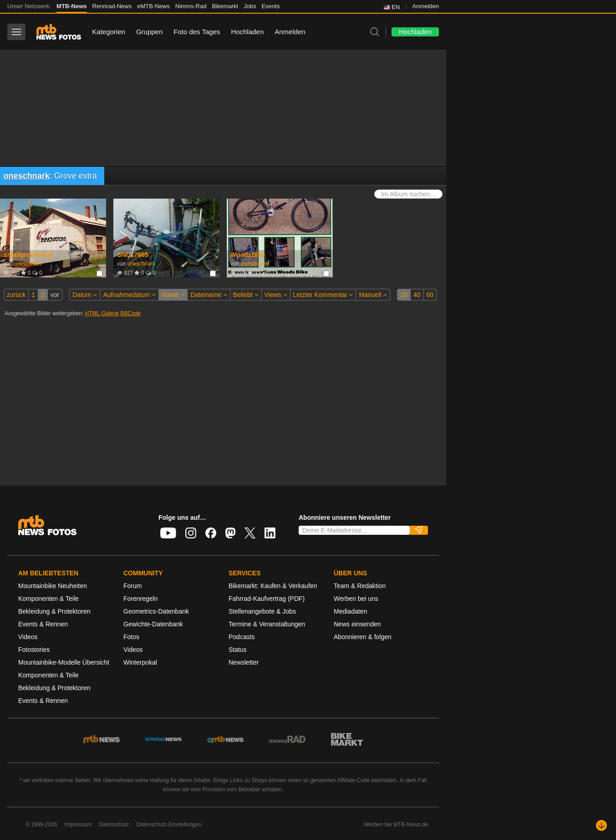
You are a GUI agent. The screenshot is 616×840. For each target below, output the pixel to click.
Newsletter (244, 662)
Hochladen (248, 32)
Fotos (131, 637)
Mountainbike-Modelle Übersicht (64, 662)
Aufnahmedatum (129, 295)
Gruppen (149, 32)
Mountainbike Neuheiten (53, 586)
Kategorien (109, 32)
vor (55, 295)
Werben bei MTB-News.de (396, 825)
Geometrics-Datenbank (156, 611)
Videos (28, 637)
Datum (85, 295)
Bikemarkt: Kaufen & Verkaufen (273, 586)
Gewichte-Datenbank (153, 624)
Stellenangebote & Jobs (262, 611)
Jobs (250, 6)
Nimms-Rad (191, 6)
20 (404, 295)
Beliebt (246, 295)
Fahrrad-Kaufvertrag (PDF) (267, 599)
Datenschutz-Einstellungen (169, 825)
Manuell (373, 295)
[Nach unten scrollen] (601, 825)
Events (271, 6)
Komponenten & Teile (48, 599)
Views (276, 295)
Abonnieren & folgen (363, 637)
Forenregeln (141, 599)
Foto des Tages (197, 32)
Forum (132, 586)
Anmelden (425, 6)
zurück (16, 295)
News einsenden (357, 624)
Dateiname (209, 295)
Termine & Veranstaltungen (267, 624)
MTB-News (71, 6)
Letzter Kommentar (323, 295)
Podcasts (242, 637)
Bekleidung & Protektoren (54, 611)
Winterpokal (140, 662)
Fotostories (34, 650)
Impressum (78, 825)
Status (238, 650)
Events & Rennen (43, 624)
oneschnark (27, 176)
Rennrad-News (112, 6)
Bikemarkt (225, 6)
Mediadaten (350, 611)
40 (417, 295)
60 (430, 295)
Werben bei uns (356, 599)
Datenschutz (114, 825)
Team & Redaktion (360, 586)
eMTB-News (153, 6)
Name (173, 295)
